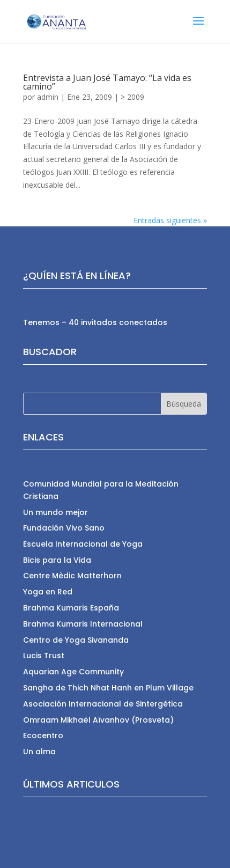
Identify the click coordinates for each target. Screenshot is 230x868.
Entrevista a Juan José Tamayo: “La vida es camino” (107, 82)
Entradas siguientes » (170, 220)
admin (48, 97)
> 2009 (132, 97)
